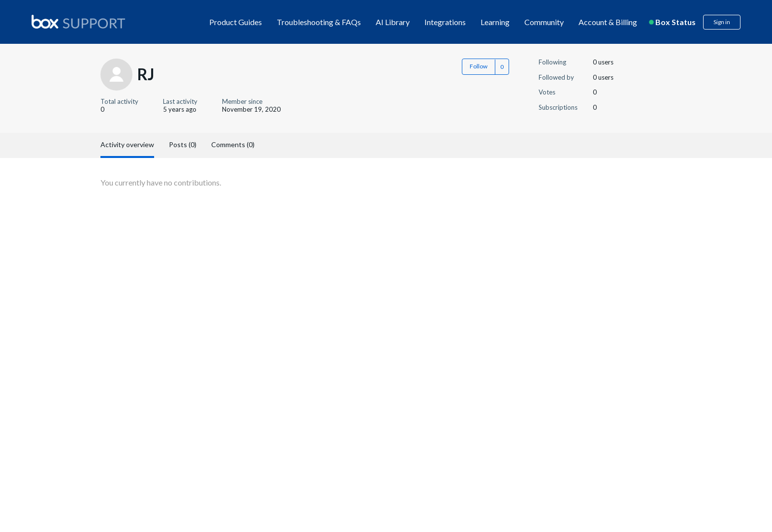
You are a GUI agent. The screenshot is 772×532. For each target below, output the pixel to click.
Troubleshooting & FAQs (319, 22)
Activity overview (127, 144)
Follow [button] (479, 66)
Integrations (445, 22)
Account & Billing (608, 22)
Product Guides (236, 22)
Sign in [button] (722, 22)
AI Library (393, 22)
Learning (495, 22)
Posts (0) (183, 144)
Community (544, 22)
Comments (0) (233, 144)
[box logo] (78, 22)
